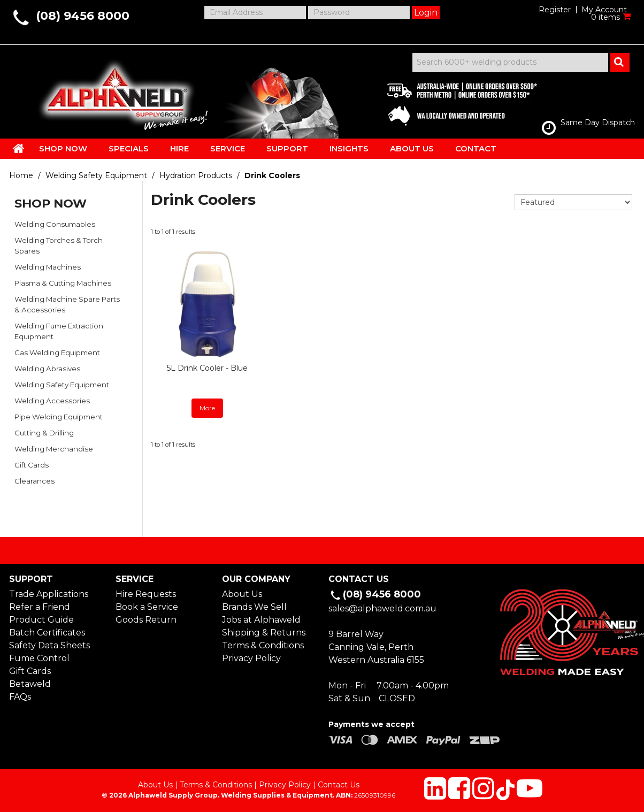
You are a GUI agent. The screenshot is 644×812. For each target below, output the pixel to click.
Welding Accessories (52, 401)
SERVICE (228, 148)
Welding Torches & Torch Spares (59, 246)
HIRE (179, 148)
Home (21, 175)
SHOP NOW (63, 148)
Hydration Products (196, 175)
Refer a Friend (40, 607)
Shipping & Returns (264, 633)
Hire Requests (146, 594)
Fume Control (39, 658)
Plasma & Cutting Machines (63, 283)
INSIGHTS (349, 148)
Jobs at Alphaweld (261, 620)
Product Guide (41, 620)
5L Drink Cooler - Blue (207, 368)
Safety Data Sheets (49, 645)
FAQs (20, 697)
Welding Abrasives (47, 369)
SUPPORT (287, 148)
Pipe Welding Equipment (59, 417)
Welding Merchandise (54, 449)
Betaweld (30, 684)
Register (555, 10)
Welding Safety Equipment (96, 175)
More (207, 408)
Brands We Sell (254, 607)
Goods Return (146, 620)
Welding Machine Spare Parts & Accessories (67, 304)
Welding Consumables (55, 224)
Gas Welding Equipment (57, 353)
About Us (242, 594)
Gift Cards (32, 465)
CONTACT (476, 148)
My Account (604, 10)
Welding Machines (48, 267)
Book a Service (147, 607)
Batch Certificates (47, 633)
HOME (19, 148)
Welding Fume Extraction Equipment (59, 331)
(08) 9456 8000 (83, 16)
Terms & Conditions (263, 645)
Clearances (34, 481)
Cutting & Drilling (44, 433)
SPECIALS (129, 148)
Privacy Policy (251, 658)
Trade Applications (49, 594)
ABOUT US (412, 148)
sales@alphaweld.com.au (382, 608)
